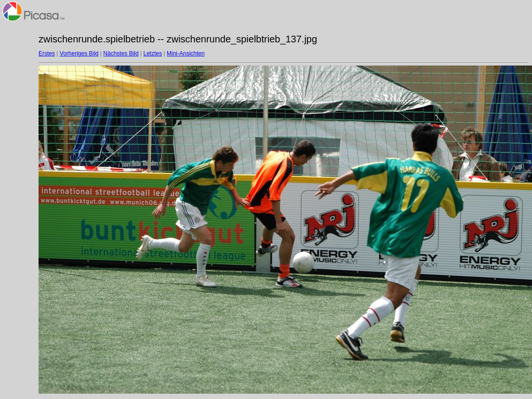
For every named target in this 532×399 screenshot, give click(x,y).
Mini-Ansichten (186, 53)
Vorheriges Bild (79, 53)
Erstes (47, 53)
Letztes (153, 53)
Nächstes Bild (121, 53)
